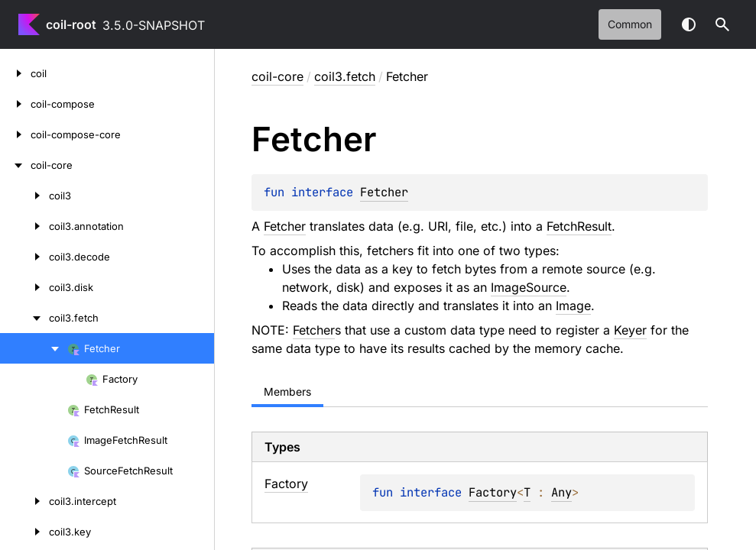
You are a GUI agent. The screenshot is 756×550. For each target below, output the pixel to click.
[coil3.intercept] (24, 501)
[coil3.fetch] (24, 318)
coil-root (71, 24)
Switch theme (689, 24)
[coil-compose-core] (15, 134)
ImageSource (529, 287)
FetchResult (579, 226)
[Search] (722, 24)
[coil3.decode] (24, 257)
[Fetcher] (34, 348)
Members (287, 391)
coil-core (277, 76)
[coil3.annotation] (24, 226)
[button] (722, 24)
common (630, 24)
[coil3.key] (24, 532)
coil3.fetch (345, 76)
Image (573, 306)
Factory (493, 492)
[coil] (15, 73)
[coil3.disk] (24, 287)
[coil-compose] (15, 104)
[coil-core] (15, 165)
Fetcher (384, 192)
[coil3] (24, 196)
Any (561, 492)
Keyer (630, 330)
